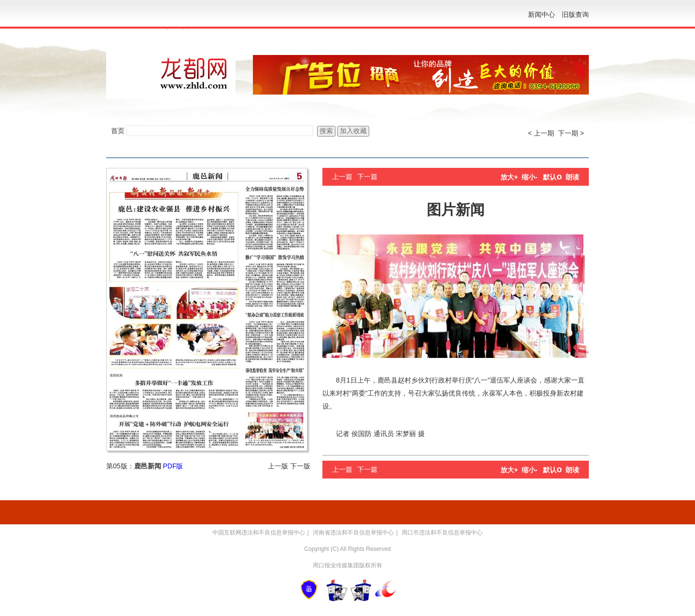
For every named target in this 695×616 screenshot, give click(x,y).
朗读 (572, 177)
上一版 (278, 466)
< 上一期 (541, 133)
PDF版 (173, 466)
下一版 (300, 466)
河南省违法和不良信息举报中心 (353, 533)
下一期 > (571, 133)
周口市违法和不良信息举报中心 (442, 533)
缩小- (530, 177)
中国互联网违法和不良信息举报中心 (259, 533)
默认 (552, 177)
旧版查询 (575, 14)
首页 (118, 131)
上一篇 (342, 177)
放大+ (509, 177)
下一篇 (367, 177)
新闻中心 (542, 14)
